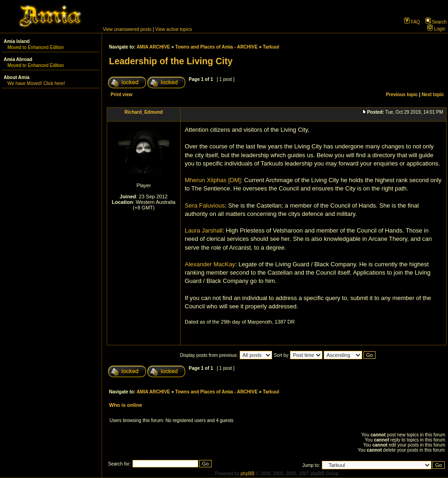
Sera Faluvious (205, 205)
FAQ (412, 22)
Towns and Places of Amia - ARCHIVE (216, 47)
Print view (122, 95)
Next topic (433, 95)
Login (436, 29)
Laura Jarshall (204, 230)
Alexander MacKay (210, 264)
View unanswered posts (127, 29)
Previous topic (402, 95)
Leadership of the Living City (171, 61)
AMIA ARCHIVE (154, 47)
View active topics (173, 29)
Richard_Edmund (144, 112)
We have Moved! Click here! (36, 83)
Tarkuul (271, 47)
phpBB (248, 474)
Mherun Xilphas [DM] (213, 180)
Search (436, 22)
